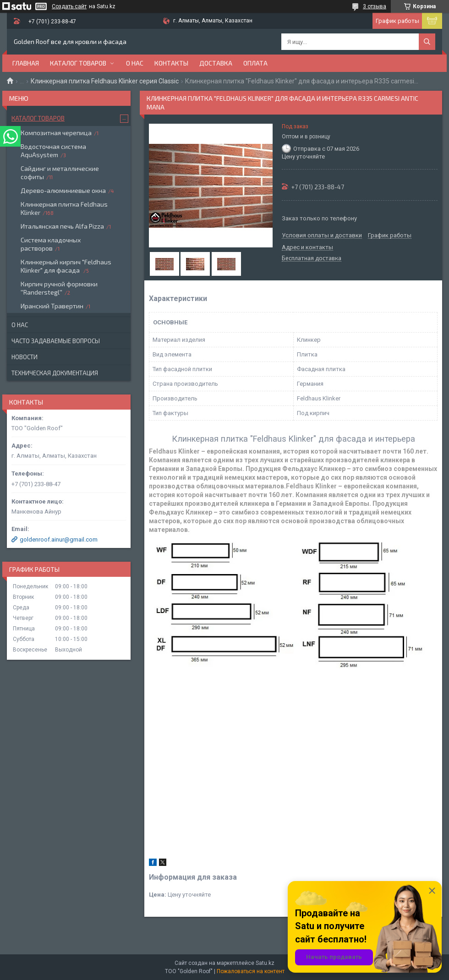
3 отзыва (375, 6)
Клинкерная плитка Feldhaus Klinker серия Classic (105, 81)
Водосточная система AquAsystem (53, 151)
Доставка (216, 63)
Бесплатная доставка (312, 258)
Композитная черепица (56, 133)
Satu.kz (265, 963)
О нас (135, 63)
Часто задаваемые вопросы (56, 341)
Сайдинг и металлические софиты (60, 172)
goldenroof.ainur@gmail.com (59, 539)
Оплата (255, 63)
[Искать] (427, 42)
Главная (26, 63)
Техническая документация (55, 373)
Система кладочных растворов (51, 244)
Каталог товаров (78, 63)
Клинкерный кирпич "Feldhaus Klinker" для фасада (66, 266)
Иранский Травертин (52, 306)
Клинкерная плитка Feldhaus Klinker (64, 208)
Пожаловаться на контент (251, 971)
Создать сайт (69, 6)
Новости (25, 357)
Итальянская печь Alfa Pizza (62, 226)
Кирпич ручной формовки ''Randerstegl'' (59, 288)
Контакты (171, 63)
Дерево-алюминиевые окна (63, 190)
